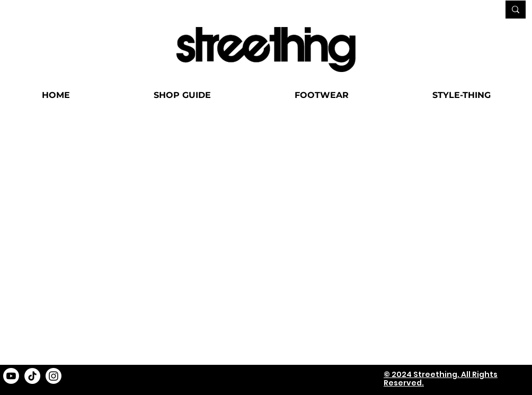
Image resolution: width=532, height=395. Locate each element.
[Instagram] (54, 375)
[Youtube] (11, 375)
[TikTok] (32, 375)
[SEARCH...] (459, 10)
